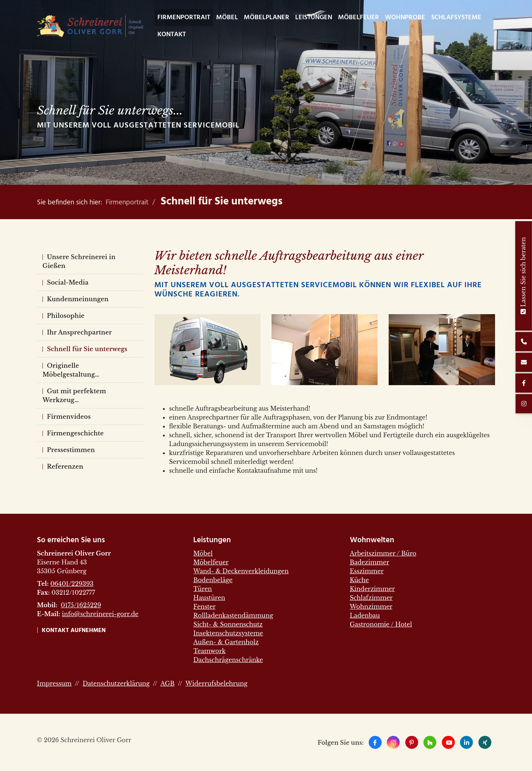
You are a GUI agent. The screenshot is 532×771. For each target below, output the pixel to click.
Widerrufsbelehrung (216, 683)
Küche (359, 580)
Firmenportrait (184, 18)
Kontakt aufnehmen (74, 631)
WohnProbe (405, 18)
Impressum (54, 683)
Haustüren (209, 598)
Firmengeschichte (75, 433)
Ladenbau (365, 615)
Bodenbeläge (213, 580)
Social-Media (68, 282)
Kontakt (172, 35)
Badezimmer (370, 562)
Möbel (227, 18)
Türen (202, 589)
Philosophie (66, 316)
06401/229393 (72, 584)
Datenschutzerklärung (116, 683)
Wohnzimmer (371, 607)
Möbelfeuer (359, 18)
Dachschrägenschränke (228, 660)
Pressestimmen (71, 450)
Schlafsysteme (456, 18)
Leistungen (314, 18)
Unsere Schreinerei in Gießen (79, 261)
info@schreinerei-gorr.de (100, 614)
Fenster (204, 607)
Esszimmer (367, 571)
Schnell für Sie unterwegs (222, 202)
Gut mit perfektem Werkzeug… (74, 395)
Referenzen (65, 466)
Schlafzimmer (371, 598)
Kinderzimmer (372, 589)
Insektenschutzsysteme (228, 633)
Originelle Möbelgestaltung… (71, 370)
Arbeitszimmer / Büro (383, 553)
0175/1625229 (81, 605)
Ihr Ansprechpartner (79, 332)
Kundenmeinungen (78, 299)
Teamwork (209, 651)
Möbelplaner (267, 18)
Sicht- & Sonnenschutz (228, 624)
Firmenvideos (69, 417)
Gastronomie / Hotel (381, 624)
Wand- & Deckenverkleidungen (241, 571)
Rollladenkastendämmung (233, 615)
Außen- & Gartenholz (226, 642)
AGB (167, 683)
